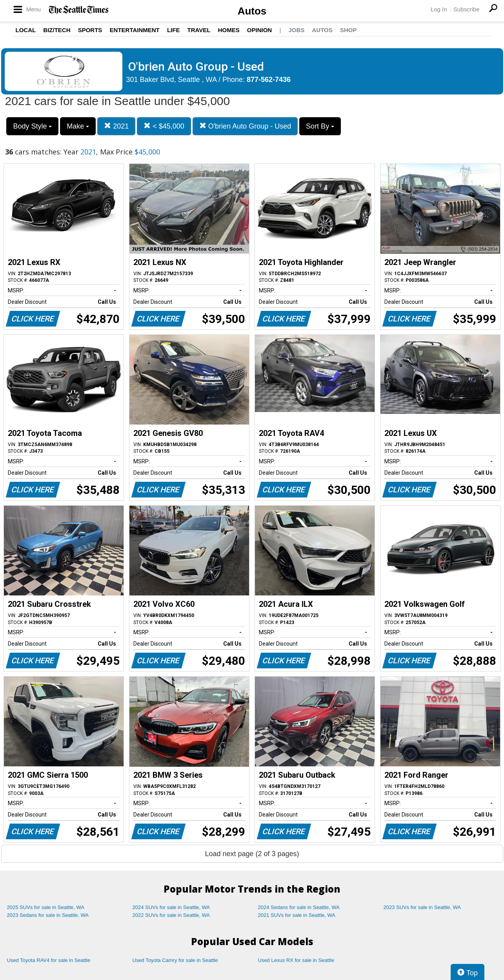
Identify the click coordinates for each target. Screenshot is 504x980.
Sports (90, 30)
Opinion (259, 30)
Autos (252, 11)
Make (78, 126)
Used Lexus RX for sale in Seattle (296, 960)
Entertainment (135, 30)
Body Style (32, 126)
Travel (199, 30)
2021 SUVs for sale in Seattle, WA (297, 915)
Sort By (320, 126)
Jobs (296, 30)
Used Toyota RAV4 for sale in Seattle (49, 960)
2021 (116, 126)
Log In (439, 9)
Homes (229, 30)
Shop (348, 30)
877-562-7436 (269, 80)
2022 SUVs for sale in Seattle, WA (171, 915)
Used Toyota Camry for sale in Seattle (175, 960)
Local (26, 30)
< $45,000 (164, 126)
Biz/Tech (57, 30)
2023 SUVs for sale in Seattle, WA (422, 907)
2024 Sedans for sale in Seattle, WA (299, 907)
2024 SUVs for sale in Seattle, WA (171, 907)
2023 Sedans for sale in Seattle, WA (48, 915)
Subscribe (467, 9)
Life (174, 30)
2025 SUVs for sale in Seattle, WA (46, 907)
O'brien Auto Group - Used (245, 126)
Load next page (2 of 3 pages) (252, 854)
